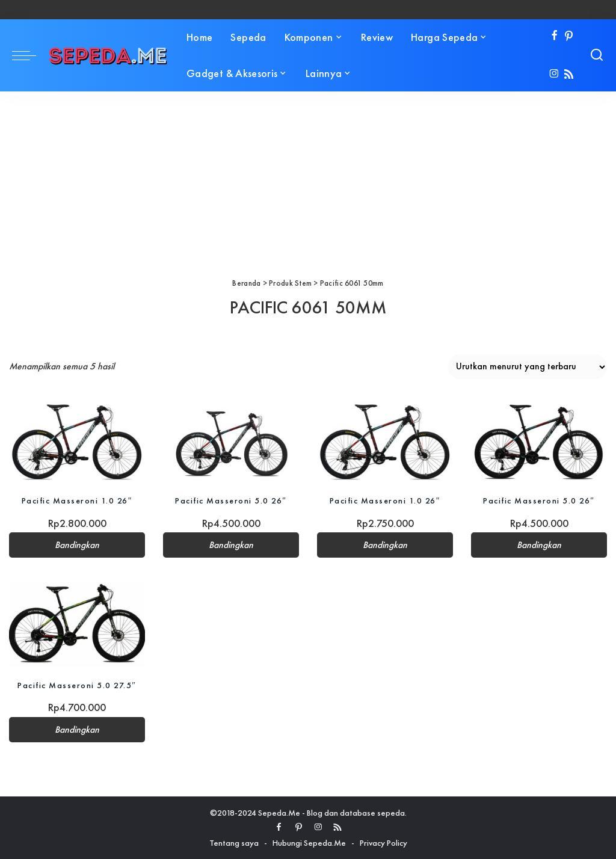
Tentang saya (234, 843)
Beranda (246, 283)
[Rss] (569, 75)
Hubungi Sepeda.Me (309, 843)
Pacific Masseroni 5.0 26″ (231, 500)
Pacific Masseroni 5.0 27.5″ (77, 685)
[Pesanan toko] (527, 367)
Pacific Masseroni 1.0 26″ (77, 500)
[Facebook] (554, 36)
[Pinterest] (569, 36)
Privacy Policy (383, 843)
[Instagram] (554, 75)
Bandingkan (77, 545)
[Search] (597, 55)
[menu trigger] (30, 55)
